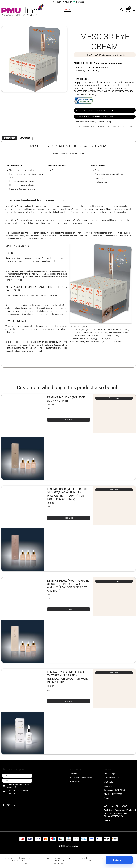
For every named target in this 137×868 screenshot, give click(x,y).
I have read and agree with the (18, 792)
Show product (114, 398)
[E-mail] (17, 780)
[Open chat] (119, 860)
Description (10, 138)
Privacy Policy (11, 793)
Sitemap (107, 820)
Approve (9, 797)
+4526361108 (116, 794)
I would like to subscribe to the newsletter (18, 786)
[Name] (17, 775)
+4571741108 (120, 790)
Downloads (25, 138)
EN (68, 10)
